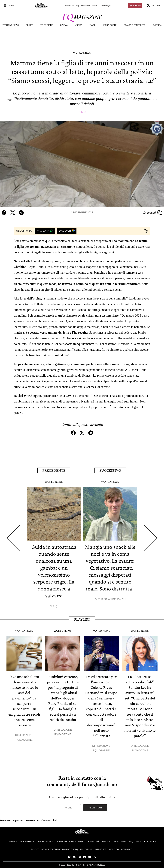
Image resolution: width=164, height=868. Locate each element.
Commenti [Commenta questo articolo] (153, 213)
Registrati (95, 808)
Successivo (110, 470)
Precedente (54, 470)
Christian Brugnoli (112, 599)
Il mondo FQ (105, 6)
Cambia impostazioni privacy (71, 841)
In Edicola (69, 6)
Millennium (86, 6)
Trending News (11, 25)
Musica (79, 25)
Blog (77, 6)
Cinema (64, 25)
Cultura (157, 25)
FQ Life (29, 25)
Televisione (47, 25)
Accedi (69, 808)
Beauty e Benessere (135, 25)
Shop (94, 6)
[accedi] (154, 6)
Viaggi (93, 25)
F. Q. (84, 112)
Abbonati (135, 6)
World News (82, 53)
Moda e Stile (110, 25)
